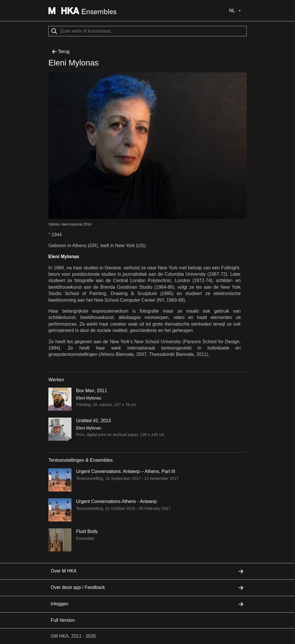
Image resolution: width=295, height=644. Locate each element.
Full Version (63, 620)
